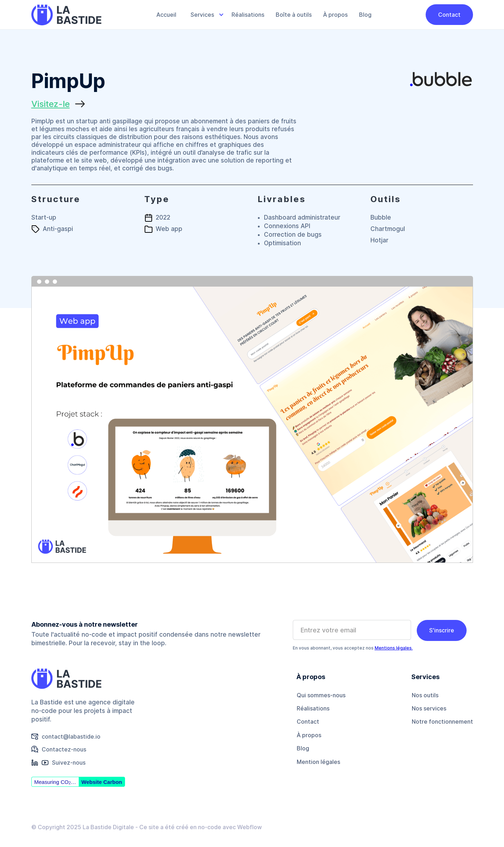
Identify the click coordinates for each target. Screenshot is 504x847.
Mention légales (318, 762)
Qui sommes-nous (321, 695)
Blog (365, 15)
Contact (449, 15)
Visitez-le (51, 104)
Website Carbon (102, 782)
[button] (204, 15)
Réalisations (248, 15)
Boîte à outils (294, 15)
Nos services (429, 708)
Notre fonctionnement (442, 722)
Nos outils (425, 695)
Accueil (166, 15)
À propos (335, 15)
